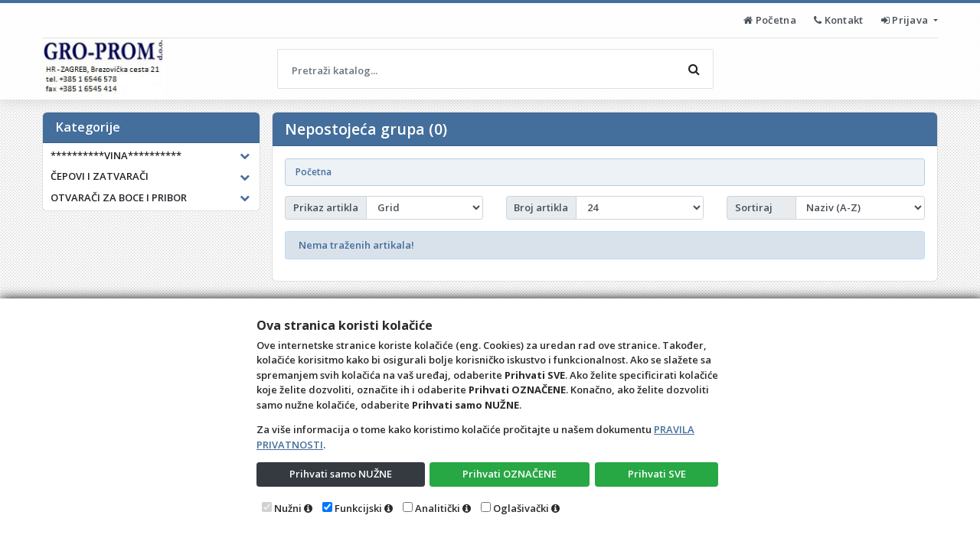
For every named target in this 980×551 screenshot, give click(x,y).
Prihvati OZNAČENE (510, 474)
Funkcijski (358, 508)
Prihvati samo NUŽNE (341, 474)
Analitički (438, 508)
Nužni (288, 508)
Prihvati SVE (657, 474)
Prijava (906, 20)
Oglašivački (521, 508)
